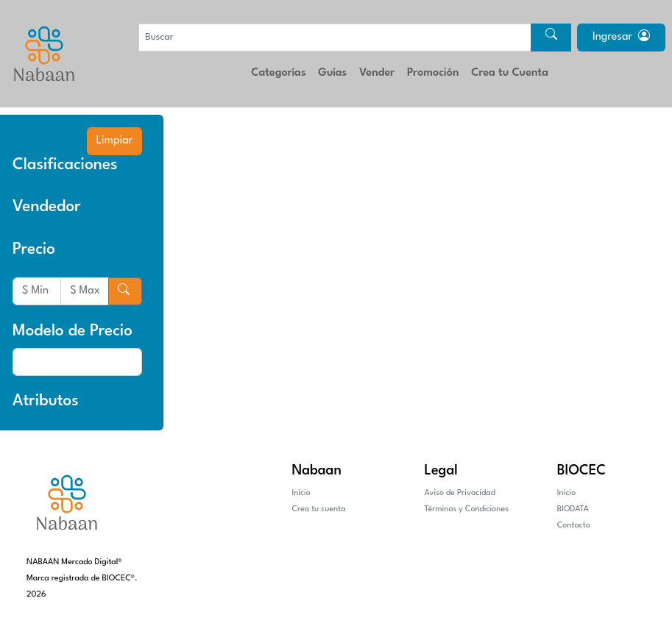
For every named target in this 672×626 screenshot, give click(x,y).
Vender (377, 73)
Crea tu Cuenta (510, 73)
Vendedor (47, 207)
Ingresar (621, 37)
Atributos (46, 401)
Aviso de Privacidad (460, 493)
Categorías (279, 73)
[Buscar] (335, 38)
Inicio (301, 493)
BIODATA (573, 509)
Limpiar (114, 141)
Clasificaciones (65, 165)
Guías (333, 73)
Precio (34, 250)
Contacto (574, 526)
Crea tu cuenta (318, 509)
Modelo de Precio (72, 331)
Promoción (433, 73)
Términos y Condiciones (467, 509)
